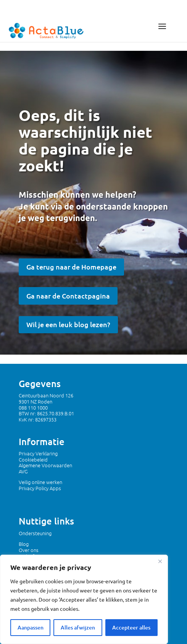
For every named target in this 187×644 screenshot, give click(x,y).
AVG (23, 471)
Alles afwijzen (78, 627)
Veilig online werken (40, 482)
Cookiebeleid (33, 459)
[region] (84, 599)
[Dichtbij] (160, 561)
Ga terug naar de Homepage (71, 267)
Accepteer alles (131, 627)
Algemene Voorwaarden (45, 465)
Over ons (29, 550)
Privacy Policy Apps (40, 488)
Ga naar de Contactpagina (68, 296)
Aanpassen (31, 627)
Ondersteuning (35, 533)
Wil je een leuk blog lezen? (68, 324)
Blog (24, 544)
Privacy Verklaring (38, 453)
